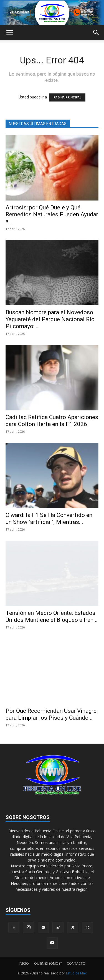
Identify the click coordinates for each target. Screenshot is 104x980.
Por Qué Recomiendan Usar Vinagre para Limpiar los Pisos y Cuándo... (51, 714)
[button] (9, 33)
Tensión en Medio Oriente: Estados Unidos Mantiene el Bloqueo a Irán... (52, 616)
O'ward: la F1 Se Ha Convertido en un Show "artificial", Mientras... (49, 519)
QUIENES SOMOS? (48, 963)
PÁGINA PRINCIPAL (67, 97)
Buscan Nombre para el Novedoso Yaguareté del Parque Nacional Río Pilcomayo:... (50, 319)
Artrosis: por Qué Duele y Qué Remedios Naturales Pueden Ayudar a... (52, 214)
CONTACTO (76, 963)
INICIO (24, 963)
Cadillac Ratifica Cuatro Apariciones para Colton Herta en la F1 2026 (52, 421)
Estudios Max (76, 973)
